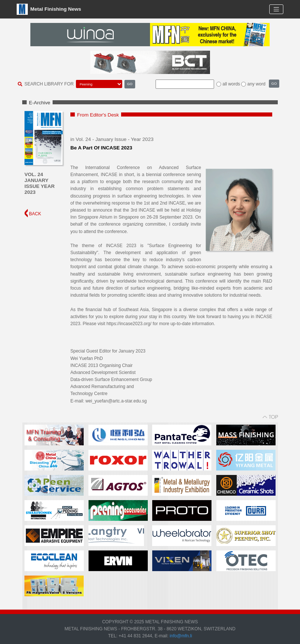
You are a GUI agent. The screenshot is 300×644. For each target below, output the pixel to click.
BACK (33, 214)
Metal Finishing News (49, 9)
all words (231, 84)
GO (130, 84)
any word (256, 84)
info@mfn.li (180, 636)
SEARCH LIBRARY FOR (49, 84)
